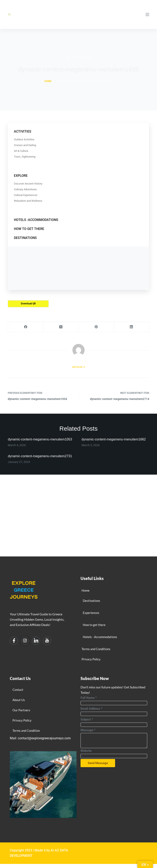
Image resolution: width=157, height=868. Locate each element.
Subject (87, 719)
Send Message (98, 763)
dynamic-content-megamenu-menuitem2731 (40, 456)
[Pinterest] (96, 327)
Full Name (89, 698)
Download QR (28, 304)
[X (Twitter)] (61, 327)
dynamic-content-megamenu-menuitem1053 (40, 439)
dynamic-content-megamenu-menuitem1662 (114, 439)
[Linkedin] (36, 641)
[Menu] (147, 15)
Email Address (91, 709)
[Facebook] (26, 327)
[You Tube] (47, 641)
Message (88, 730)
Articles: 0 (78, 367)
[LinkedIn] (132, 327)
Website (86, 751)
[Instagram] (25, 641)
